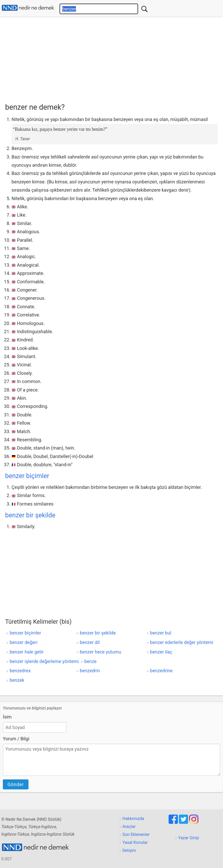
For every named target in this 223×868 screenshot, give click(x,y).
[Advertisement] (114, 58)
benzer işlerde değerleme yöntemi (44, 661)
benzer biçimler (27, 476)
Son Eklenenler (136, 834)
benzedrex (20, 671)
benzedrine (161, 671)
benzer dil (90, 642)
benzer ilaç (161, 652)
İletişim (129, 850)
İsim (7, 717)
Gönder (16, 784)
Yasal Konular (135, 842)
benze (90, 661)
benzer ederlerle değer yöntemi (182, 642)
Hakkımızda (133, 819)
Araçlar (129, 827)
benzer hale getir (27, 652)
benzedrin (90, 671)
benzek (17, 680)
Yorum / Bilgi (16, 739)
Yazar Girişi (188, 838)
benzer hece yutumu (100, 652)
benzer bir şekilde (30, 515)
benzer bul (161, 633)
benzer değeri (23, 642)
